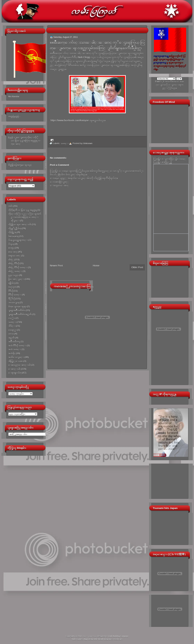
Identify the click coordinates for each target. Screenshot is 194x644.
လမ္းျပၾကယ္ (89, 636)
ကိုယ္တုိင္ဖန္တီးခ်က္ (15, 228)
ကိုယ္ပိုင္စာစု (12, 232)
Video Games (77, 639)
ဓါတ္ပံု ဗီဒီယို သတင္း (18, 267)
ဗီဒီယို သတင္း (15, 295)
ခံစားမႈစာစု (14, 236)
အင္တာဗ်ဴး (12, 338)
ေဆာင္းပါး (14, 369)
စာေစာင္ (13, 252)
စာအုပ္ (11, 248)
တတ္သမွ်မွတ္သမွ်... (14, 116)
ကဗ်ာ (11, 206)
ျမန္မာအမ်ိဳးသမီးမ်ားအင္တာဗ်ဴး (20, 314)
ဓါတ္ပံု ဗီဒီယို (14, 263)
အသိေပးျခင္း (16, 357)
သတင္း (12, 322)
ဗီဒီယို (11, 291)
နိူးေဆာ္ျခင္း (16, 279)
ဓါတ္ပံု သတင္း (15, 271)
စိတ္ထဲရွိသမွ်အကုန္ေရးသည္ (20, 165)
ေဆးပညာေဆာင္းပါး (20, 365)
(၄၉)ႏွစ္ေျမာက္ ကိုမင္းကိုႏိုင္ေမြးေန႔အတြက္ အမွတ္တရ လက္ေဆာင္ (24, 141)
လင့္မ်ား (12, 318)
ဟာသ (11, 334)
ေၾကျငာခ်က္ (15, 373)
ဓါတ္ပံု (11, 260)
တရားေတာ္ (15, 256)
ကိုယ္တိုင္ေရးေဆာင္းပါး (20, 224)
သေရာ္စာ (12, 330)
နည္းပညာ (14, 275)
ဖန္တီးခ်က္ (12, 283)
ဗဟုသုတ (12, 287)
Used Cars (118, 639)
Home (96, 266)
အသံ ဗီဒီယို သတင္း (17, 346)
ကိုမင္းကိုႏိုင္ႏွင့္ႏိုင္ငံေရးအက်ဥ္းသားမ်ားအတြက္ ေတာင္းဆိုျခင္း (25, 217)
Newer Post (56, 266)
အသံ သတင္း (15, 349)
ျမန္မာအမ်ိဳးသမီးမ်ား (17, 310)
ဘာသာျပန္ (14, 302)
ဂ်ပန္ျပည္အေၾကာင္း (18, 240)
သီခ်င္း (12, 326)
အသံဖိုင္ (12, 353)
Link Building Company (118, 636)
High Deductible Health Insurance (98, 639)
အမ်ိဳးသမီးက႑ (14, 342)
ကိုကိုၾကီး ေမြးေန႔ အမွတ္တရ (23, 210)
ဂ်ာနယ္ (11, 244)
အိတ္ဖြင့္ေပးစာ (16, 361)
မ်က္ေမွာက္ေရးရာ (17, 306)
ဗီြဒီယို (12, 299)
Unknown (88, 143)
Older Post (137, 267)
